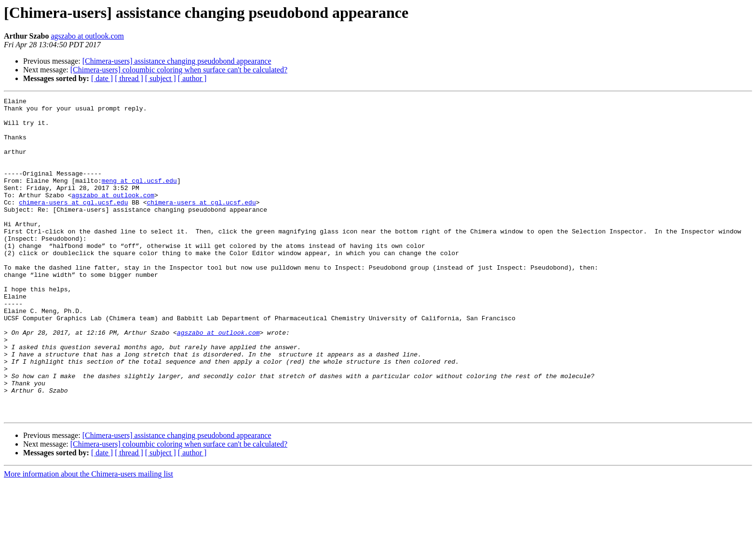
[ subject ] (161, 78)
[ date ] (102, 78)
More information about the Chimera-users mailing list (88, 538)
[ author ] (192, 78)
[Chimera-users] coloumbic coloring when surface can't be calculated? (179, 70)
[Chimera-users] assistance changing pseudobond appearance (177, 61)
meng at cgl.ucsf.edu (139, 198)
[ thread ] (129, 78)
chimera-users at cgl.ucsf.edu (73, 224)
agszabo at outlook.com (88, 36)
